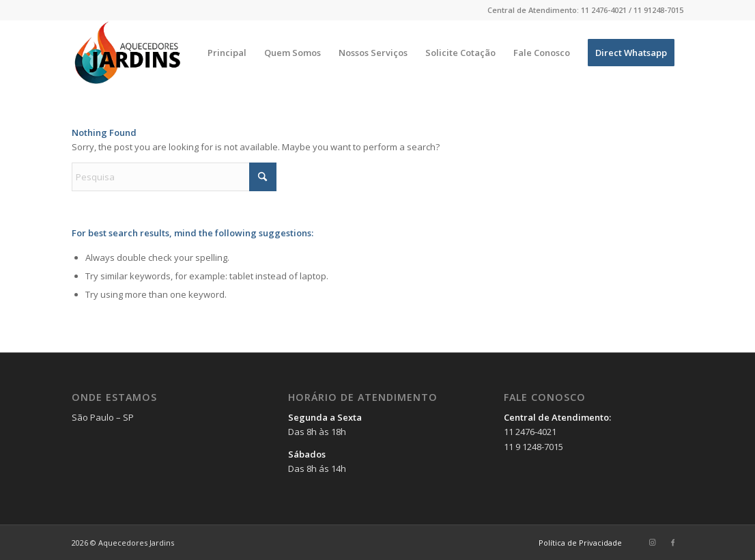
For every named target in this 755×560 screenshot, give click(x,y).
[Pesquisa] (174, 177)
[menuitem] (227, 53)
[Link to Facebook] (673, 542)
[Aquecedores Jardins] (129, 53)
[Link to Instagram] (653, 542)
